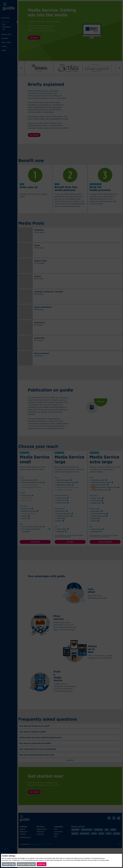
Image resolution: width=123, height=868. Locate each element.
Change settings (9, 864)
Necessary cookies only (26, 864)
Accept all (42, 864)
